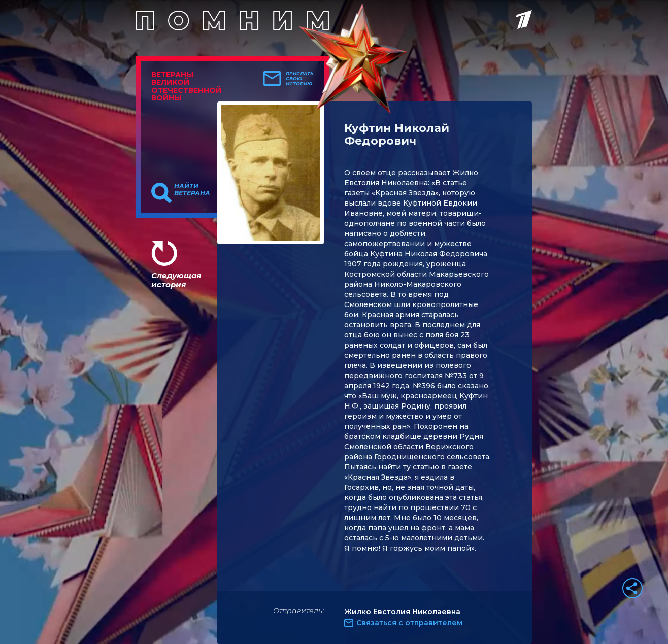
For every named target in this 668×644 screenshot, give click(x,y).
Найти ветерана (192, 190)
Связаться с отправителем (409, 623)
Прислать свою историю (300, 79)
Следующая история (176, 280)
